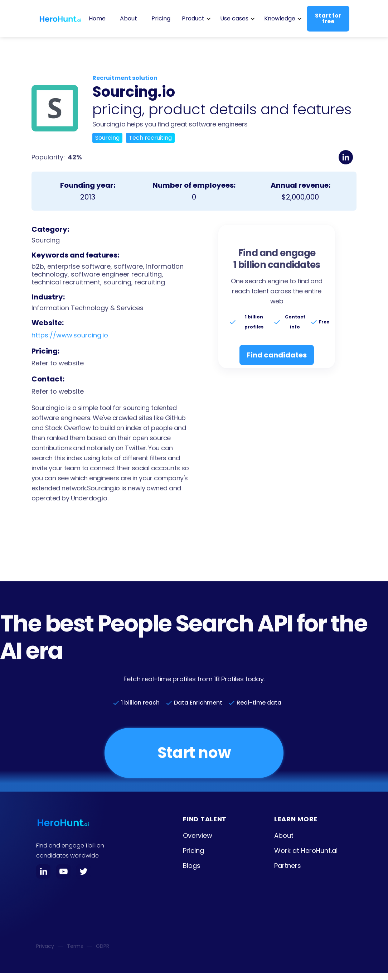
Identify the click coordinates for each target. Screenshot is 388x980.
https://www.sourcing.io (70, 335)
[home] (60, 19)
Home (97, 18)
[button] (195, 19)
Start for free (328, 18)
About (128, 18)
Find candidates (277, 355)
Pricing (161, 18)
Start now (194, 753)
